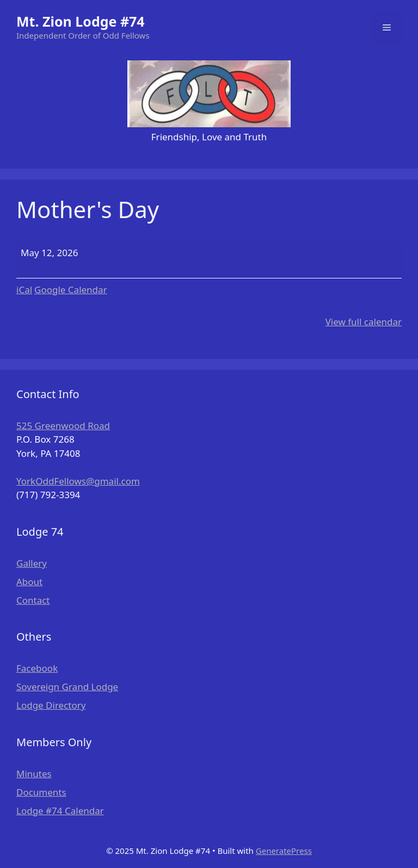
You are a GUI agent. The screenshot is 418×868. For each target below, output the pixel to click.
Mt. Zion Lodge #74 (81, 21)
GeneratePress (284, 851)
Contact (33, 600)
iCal (24, 290)
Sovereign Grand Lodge (67, 687)
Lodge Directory (51, 705)
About (29, 582)
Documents (41, 792)
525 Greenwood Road (63, 426)
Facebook (37, 668)
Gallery (32, 563)
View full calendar (364, 322)
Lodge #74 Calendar (60, 811)
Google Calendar (71, 290)
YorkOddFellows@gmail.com (78, 481)
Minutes (34, 774)
